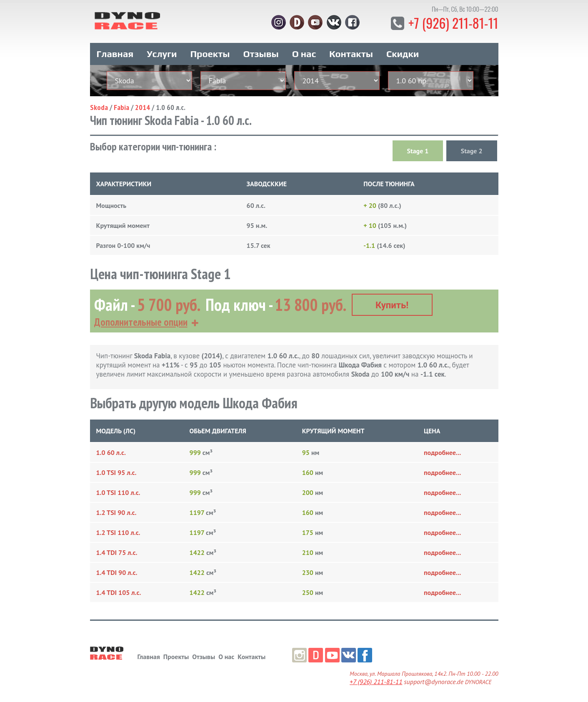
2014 (143, 107)
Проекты (210, 53)
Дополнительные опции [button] (141, 322)
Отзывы (261, 53)
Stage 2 (472, 150)
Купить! (392, 305)
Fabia (121, 107)
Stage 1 (418, 150)
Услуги (162, 53)
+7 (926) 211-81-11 (453, 23)
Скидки (403, 53)
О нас (304, 53)
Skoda (99, 107)
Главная (115, 53)
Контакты (351, 53)
